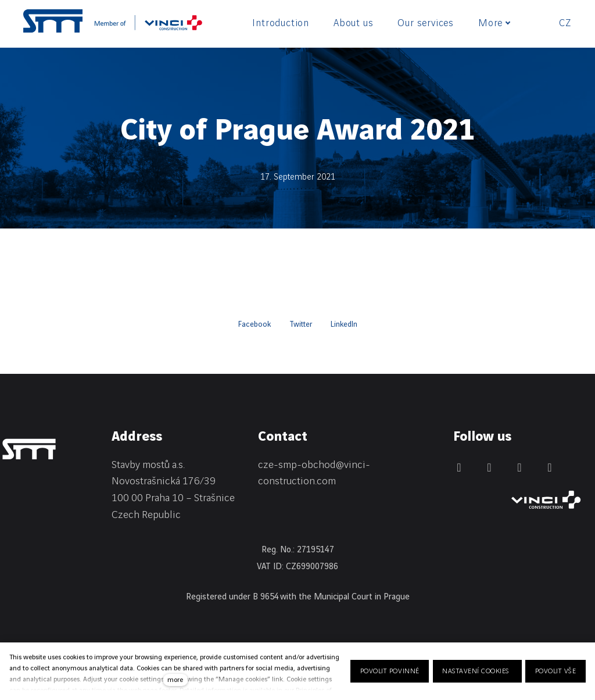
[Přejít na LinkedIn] (459, 467)
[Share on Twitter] (301, 324)
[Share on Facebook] (255, 324)
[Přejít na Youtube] (550, 467)
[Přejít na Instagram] (519, 467)
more (175, 680)
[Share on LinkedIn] (344, 324)
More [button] (494, 23)
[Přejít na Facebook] (489, 467)
